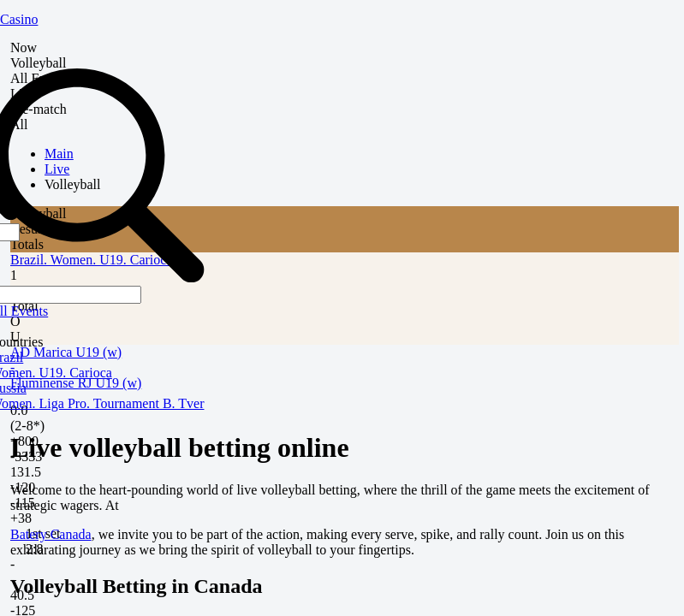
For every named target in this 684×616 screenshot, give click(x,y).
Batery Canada (51, 534)
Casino (19, 19)
